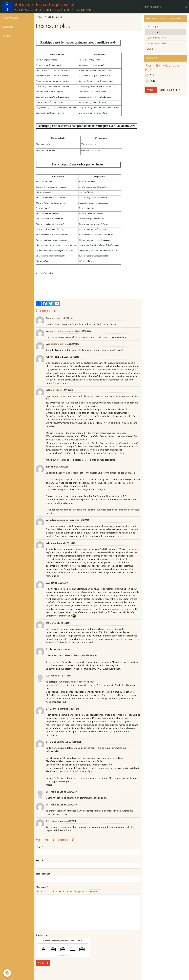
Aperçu (95, 891)
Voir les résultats (171, 90)
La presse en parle (156, 43)
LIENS (150, 49)
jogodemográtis (57, 344)
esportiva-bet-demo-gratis (64, 331)
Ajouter (43, 963)
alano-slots (55, 318)
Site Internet (43, 874)
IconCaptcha (62, 955)
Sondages (8, 27)
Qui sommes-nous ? (157, 38)
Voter (151, 90)
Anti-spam (42, 935)
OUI (150, 75)
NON (150, 81)
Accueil (40, 17)
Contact (7, 36)
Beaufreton (55, 390)
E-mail (39, 860)
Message (41, 887)
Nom (38, 847)
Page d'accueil (10, 18)
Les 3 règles (153, 26)
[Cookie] (7, 973)
